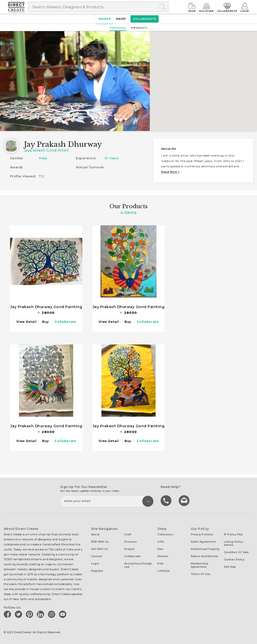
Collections (165, 534)
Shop (180, 7)
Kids (160, 563)
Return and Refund (204, 556)
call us (167, 499)
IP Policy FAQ (233, 534)
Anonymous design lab (138, 564)
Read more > (170, 172)
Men (160, 548)
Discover (198, 7)
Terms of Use (201, 573)
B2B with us (100, 541)
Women (163, 556)
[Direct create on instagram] (52, 613)
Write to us (185, 499)
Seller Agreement (203, 541)
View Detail (27, 322)
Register (97, 570)
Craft (128, 534)
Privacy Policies (202, 534)
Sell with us (100, 548)
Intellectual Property (205, 548)
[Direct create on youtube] (63, 613)
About (95, 534)
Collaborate (223, 7)
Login (244, 7)
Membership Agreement (200, 564)
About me (169, 149)
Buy (46, 322)
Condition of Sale (236, 552)
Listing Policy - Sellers (234, 543)
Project (129, 548)
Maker (102, 19)
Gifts (161, 541)
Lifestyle (164, 570)
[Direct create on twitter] (19, 613)
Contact (97, 556)
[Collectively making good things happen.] (18, 8)
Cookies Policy (234, 559)
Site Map (230, 566)
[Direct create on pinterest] (30, 613)
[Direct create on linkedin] (41, 613)
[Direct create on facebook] (8, 613)
